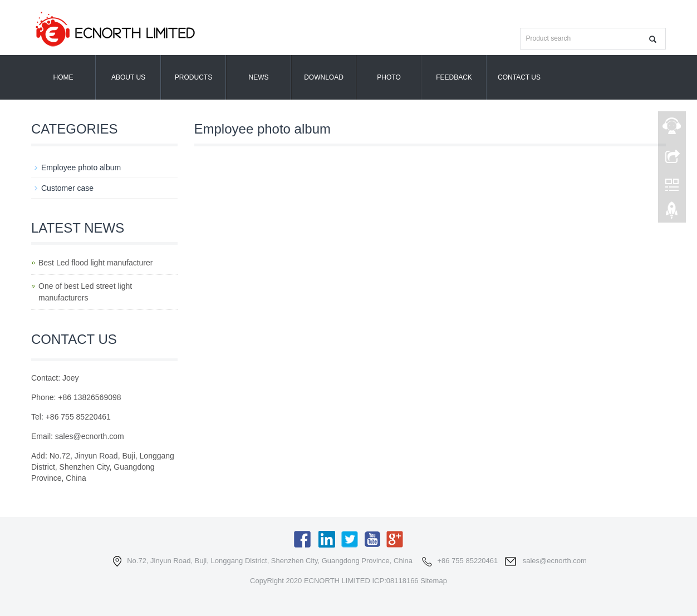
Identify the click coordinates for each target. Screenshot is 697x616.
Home (63, 77)
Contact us (519, 77)
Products (193, 77)
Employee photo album (81, 167)
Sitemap (434, 581)
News (259, 77)
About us (128, 77)
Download (324, 77)
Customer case (67, 188)
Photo (389, 77)
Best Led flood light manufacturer (95, 263)
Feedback (454, 77)
